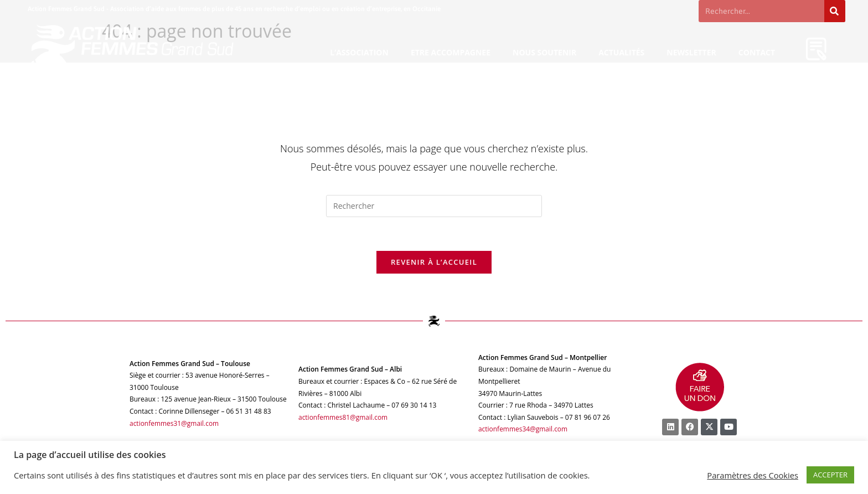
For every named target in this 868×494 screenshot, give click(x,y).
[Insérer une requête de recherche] (434, 206)
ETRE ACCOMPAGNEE (451, 52)
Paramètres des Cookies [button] (753, 475)
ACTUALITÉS (621, 52)
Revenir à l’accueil (434, 262)
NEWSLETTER (691, 52)
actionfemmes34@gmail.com (523, 429)
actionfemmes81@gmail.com (343, 417)
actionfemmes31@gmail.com (174, 423)
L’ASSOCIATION (359, 52)
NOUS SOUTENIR (544, 52)
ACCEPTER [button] (830, 475)
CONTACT (757, 52)
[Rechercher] (835, 11)
